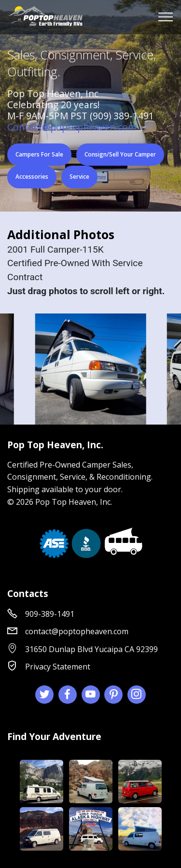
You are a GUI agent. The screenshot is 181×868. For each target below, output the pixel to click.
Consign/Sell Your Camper (120, 154)
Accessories (32, 177)
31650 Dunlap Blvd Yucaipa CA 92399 (91, 649)
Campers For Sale (39, 154)
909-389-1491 (50, 614)
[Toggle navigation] (166, 17)
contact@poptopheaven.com (77, 631)
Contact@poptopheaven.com (72, 127)
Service (79, 177)
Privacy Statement (58, 667)
